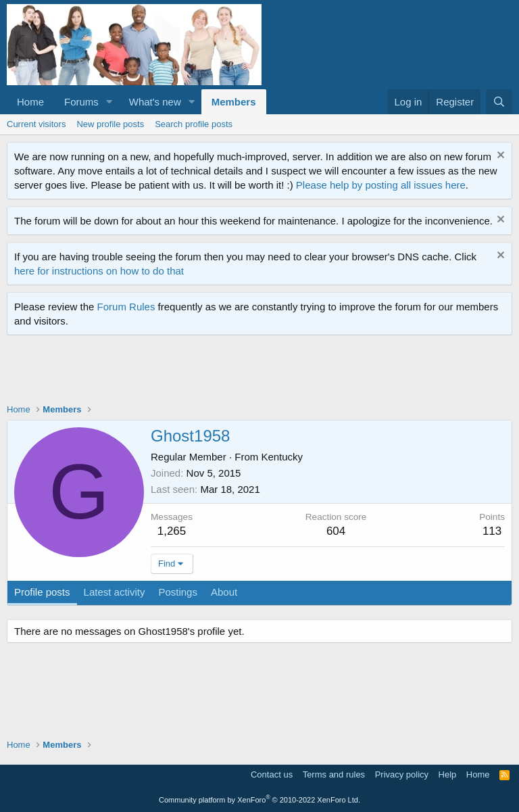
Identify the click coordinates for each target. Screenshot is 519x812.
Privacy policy (402, 774)
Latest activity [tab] (115, 592)
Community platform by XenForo (259, 800)
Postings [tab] (178, 592)
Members (234, 102)
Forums (81, 102)
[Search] (499, 102)
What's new (155, 102)
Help (448, 774)
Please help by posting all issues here (381, 185)
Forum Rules (126, 307)
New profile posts (110, 124)
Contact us (272, 774)
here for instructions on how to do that (99, 271)
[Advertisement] (253, 373)
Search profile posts (194, 124)
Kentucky (282, 457)
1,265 (172, 531)
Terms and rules (334, 774)
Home (30, 102)
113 (492, 531)
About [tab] (224, 592)
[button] (109, 102)
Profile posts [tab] (42, 592)
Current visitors (36, 124)
